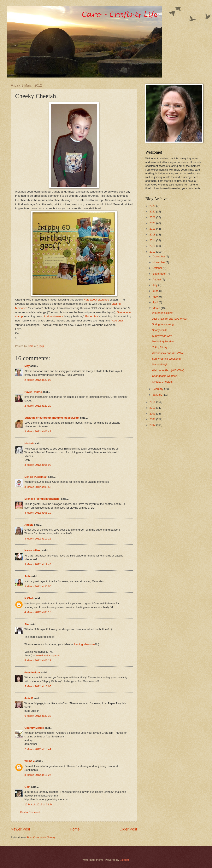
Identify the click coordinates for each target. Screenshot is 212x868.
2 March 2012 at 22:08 (38, 380)
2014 (153, 240)
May (27, 366)
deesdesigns (33, 672)
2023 (153, 206)
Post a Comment (30, 812)
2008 (153, 419)
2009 (153, 414)
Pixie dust (117, 321)
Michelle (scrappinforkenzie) (42, 499)
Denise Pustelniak (36, 477)
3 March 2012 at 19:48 (38, 564)
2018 (153, 235)
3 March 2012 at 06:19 (38, 513)
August (157, 279)
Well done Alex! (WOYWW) (168, 370)
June (156, 291)
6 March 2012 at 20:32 (38, 716)
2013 (153, 246)
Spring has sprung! (163, 324)
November (159, 262)
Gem (27, 787)
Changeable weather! (165, 376)
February (158, 389)
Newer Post (20, 829)
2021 (153, 217)
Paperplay (92, 316)
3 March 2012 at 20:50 (38, 586)
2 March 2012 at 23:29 (38, 406)
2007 (153, 425)
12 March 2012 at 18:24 (39, 804)
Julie (27, 576)
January (158, 395)
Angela (29, 525)
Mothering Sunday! (163, 341)
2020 (153, 223)
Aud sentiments (53, 316)
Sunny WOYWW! (162, 336)
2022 (153, 212)
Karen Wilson (33, 550)
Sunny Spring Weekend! (166, 359)
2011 (153, 402)
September (160, 274)
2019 (153, 229)
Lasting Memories (85, 644)
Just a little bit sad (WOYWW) (170, 319)
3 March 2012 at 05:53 (38, 487)
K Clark (29, 598)
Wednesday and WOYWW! (168, 353)
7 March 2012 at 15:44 (38, 749)
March (157, 308)
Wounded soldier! (162, 313)
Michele (29, 443)
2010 (153, 408)
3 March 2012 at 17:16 (38, 539)
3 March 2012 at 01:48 (38, 431)
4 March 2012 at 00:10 (38, 612)
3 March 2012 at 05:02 (38, 465)
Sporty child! (159, 330)
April (156, 302)
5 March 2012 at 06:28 (38, 660)
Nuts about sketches (96, 300)
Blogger (124, 860)
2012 (153, 252)
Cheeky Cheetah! (162, 382)
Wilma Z (30, 761)
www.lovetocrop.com (48, 655)
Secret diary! (159, 364)
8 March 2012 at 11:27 (38, 775)
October (158, 268)
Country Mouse (34, 728)
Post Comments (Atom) (41, 837)
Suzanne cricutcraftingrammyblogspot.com (52, 418)
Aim (27, 624)
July (155, 285)
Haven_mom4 (33, 392)
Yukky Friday (160, 347)
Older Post (128, 829)
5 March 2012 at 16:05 (38, 686)
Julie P (29, 698)
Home (75, 829)
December (159, 256)
